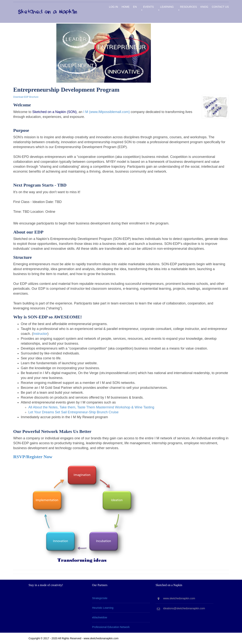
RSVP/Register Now (33, 457)
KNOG (204, 7)
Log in (114, 7)
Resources (189, 7)
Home (126, 7)
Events (148, 7)
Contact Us (220, 7)
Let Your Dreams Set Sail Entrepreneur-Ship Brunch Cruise (73, 412)
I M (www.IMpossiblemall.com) (107, 112)
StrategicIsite (100, 598)
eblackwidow (100, 617)
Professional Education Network (111, 627)
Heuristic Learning (103, 608)
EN (135, 7)
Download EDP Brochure (26, 97)
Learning (167, 7)
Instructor (40, 334)
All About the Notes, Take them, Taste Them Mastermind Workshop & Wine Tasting (91, 407)
